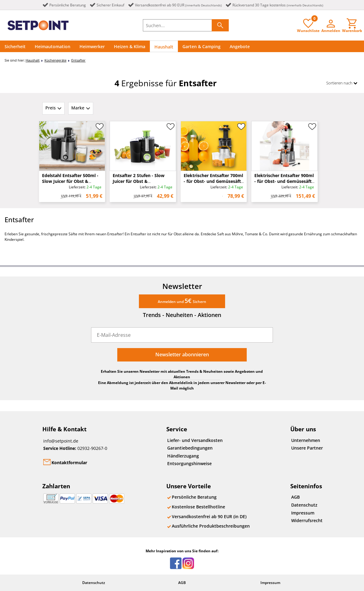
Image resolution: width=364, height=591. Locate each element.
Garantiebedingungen (190, 448)
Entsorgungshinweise (189, 463)
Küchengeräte (55, 60)
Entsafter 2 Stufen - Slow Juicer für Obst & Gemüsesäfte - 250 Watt (139, 181)
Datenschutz (304, 505)
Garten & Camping (201, 46)
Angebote (240, 46)
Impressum (303, 513)
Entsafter (78, 60)
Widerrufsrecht (307, 520)
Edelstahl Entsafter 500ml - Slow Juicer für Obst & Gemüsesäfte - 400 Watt (70, 181)
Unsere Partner (307, 448)
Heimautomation (53, 46)
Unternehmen (306, 440)
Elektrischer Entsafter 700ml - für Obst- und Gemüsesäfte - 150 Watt (214, 181)
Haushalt (164, 47)
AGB (295, 497)
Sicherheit (15, 46)
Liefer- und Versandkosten (195, 440)
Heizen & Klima (130, 46)
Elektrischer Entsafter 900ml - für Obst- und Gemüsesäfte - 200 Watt (284, 181)
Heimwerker (92, 46)
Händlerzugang (183, 456)
